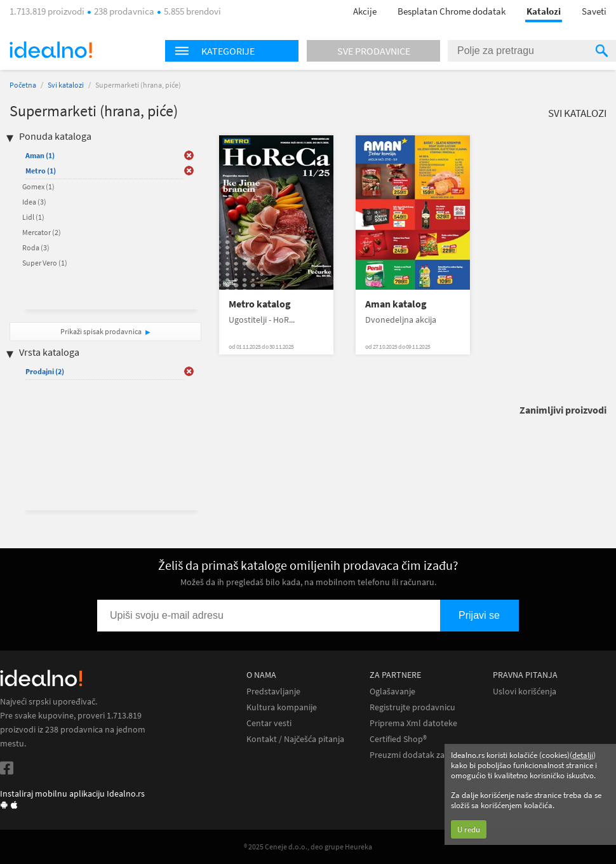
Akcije (365, 11)
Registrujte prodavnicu (412, 707)
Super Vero (45, 263)
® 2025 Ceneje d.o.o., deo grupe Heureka (308, 847)
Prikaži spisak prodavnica (101, 331)
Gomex (38, 186)
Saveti (594, 11)
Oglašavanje (392, 692)
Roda (36, 247)
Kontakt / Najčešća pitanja (295, 739)
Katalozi (544, 11)
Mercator (42, 232)
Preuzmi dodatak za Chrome (423, 755)
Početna (23, 85)
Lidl (33, 217)
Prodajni (45, 371)
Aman (40, 155)
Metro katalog (260, 304)
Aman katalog (396, 304)
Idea (34, 202)
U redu (469, 829)
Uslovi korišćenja (525, 692)
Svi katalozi (66, 85)
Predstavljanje (273, 692)
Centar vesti (269, 723)
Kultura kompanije (282, 707)
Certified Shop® (398, 739)
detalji (583, 755)
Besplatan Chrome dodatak (452, 11)
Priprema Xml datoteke (413, 723)
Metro (41, 171)
